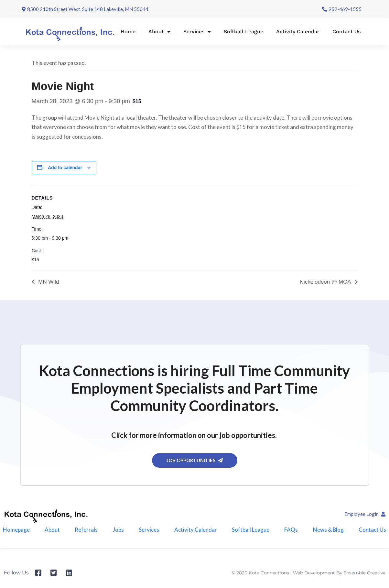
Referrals (86, 530)
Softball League (243, 32)
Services (197, 32)
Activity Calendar (298, 32)
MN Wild (48, 282)
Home (128, 32)
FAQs (291, 530)
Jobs (118, 530)
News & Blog (328, 530)
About (159, 32)
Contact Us (346, 32)
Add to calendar (65, 168)
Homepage (16, 530)
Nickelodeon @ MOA (326, 282)
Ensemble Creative (364, 573)
